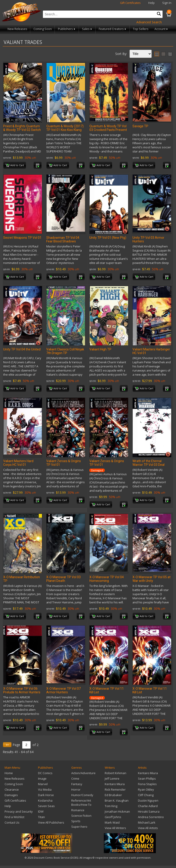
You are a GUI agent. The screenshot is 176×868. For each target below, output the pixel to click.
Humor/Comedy (82, 795)
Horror (76, 789)
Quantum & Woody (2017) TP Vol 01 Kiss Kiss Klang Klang (65, 130)
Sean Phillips (147, 778)
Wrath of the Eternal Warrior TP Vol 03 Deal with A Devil (148, 465)
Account (161, 29)
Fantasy (77, 784)
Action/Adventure (83, 773)
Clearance (12, 789)
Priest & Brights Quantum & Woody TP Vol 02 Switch (22, 128)
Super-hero (79, 827)
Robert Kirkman (115, 773)
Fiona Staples (147, 784)
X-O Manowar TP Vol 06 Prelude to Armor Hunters (22, 690)
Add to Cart (15, 165)
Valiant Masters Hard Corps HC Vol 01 (18, 463)
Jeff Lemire (112, 778)
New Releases (17, 29)
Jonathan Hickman (117, 811)
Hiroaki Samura (149, 811)
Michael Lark (147, 822)
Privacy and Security (19, 811)
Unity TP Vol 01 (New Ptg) (108, 238)
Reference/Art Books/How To (81, 803)
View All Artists (148, 828)
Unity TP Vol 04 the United (22, 349)
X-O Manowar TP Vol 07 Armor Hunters (63, 690)
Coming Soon (43, 29)
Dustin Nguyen (148, 800)
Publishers (67, 29)
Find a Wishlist (14, 817)
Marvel (43, 784)
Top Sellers (141, 29)
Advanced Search (149, 22)
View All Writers (115, 828)
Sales (87, 29)
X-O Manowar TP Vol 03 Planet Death (63, 579)
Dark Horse (46, 795)
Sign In (167, 3)
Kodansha (45, 800)
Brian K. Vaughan (117, 800)
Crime (75, 778)
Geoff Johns (113, 817)
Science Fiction (81, 816)
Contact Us (12, 822)
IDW (41, 811)
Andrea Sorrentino (151, 817)
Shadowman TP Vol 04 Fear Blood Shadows (63, 239)
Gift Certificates (130, 3)
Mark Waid (112, 822)
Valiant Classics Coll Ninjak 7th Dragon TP (65, 351)
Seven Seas (46, 806)
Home (9, 773)
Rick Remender (115, 789)
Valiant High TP (100, 349)
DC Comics (45, 773)
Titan (41, 817)
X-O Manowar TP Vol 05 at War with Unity (151, 579)
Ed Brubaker (113, 795)
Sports (76, 821)
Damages (11, 795)
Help (151, 3)
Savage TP (140, 126)
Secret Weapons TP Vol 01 (22, 238)
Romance (78, 810)
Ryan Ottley (146, 789)
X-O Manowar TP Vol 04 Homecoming (107, 579)
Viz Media (45, 789)
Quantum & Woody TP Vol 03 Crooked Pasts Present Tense (108, 130)
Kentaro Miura (115, 784)
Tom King (111, 806)
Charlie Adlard (148, 806)
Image (42, 778)
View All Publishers (51, 822)
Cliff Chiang (146, 795)
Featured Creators (113, 29)
